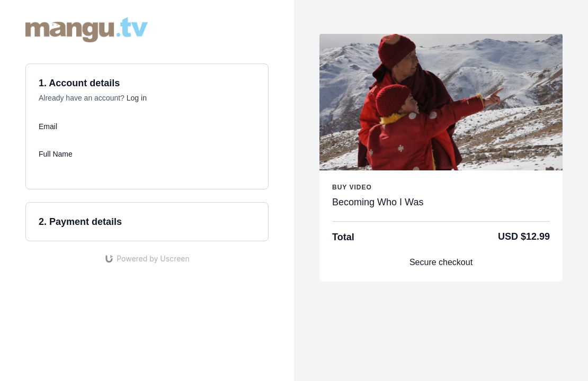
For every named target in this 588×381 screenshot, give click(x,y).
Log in (137, 98)
